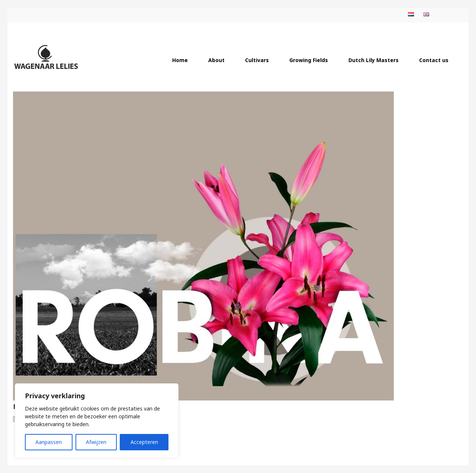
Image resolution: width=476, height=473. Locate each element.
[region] (97, 421)
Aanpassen (49, 442)
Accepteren (144, 442)
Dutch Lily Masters (374, 60)
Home (180, 60)
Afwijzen (96, 442)
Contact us (434, 60)
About (216, 60)
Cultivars (257, 60)
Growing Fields (309, 60)
